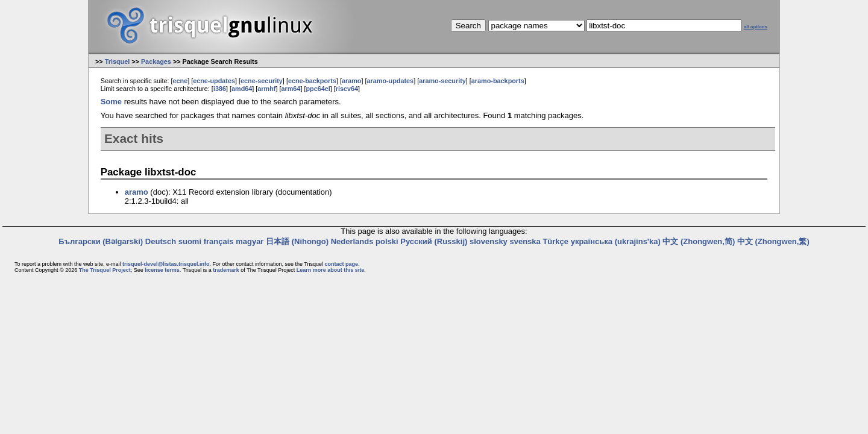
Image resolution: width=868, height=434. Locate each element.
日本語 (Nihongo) (297, 241)
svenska (525, 241)
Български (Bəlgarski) (101, 241)
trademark (226, 270)
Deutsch (161, 241)
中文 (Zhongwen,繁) (773, 241)
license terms (162, 270)
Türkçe (555, 241)
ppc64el (318, 89)
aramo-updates (391, 81)
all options (756, 27)
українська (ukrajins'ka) (616, 241)
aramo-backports (498, 81)
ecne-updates (214, 81)
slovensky (489, 241)
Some (111, 102)
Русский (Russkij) (434, 241)
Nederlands (352, 241)
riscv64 (347, 89)
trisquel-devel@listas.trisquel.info (166, 264)
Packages (156, 61)
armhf (266, 89)
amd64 (242, 89)
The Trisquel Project (105, 270)
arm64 (291, 89)
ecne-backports (312, 81)
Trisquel (118, 61)
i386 (220, 89)
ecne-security (262, 81)
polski (387, 241)
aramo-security (442, 81)
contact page (341, 264)
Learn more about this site (331, 270)
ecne (180, 81)
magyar (250, 241)
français (219, 241)
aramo (352, 81)
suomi (190, 241)
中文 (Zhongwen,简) (699, 241)
